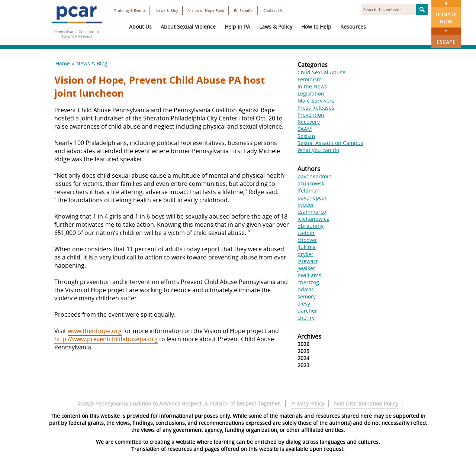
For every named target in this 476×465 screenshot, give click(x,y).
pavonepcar (312, 198)
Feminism (310, 79)
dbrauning (311, 226)
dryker (305, 254)
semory (307, 296)
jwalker (306, 268)
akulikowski (312, 183)
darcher (307, 311)
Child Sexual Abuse (321, 72)
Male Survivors (316, 101)
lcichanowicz (313, 219)
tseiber (306, 233)
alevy (304, 303)
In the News (312, 86)
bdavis (306, 289)
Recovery (309, 122)
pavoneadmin (315, 176)
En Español (244, 11)
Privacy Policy (308, 403)
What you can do (318, 150)
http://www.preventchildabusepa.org (106, 339)
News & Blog (167, 11)
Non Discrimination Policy (366, 403)
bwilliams (309, 275)
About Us (140, 27)
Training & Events (130, 11)
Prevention (311, 115)
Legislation (311, 93)
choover (307, 240)
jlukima (307, 247)
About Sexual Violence (188, 27)
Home (63, 63)
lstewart (308, 261)
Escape (446, 36)
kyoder (306, 205)
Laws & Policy (276, 27)
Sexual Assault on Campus (330, 143)
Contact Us (273, 11)
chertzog (308, 282)
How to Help (316, 27)
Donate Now (446, 12)
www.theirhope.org (95, 331)
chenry (306, 318)
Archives (309, 336)
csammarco (312, 212)
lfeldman (309, 190)
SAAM (305, 129)
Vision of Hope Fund (206, 11)
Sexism (306, 136)
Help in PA (237, 27)
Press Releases (316, 108)
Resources (353, 27)
